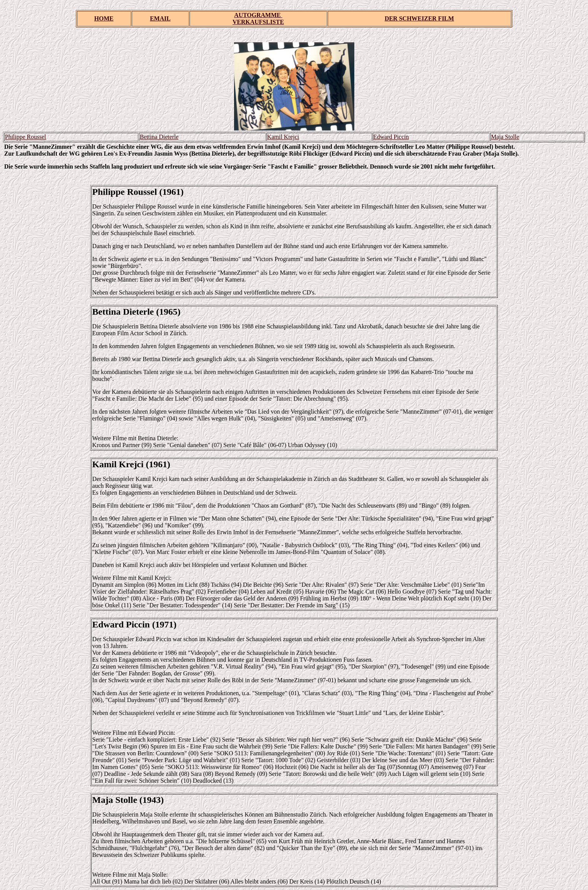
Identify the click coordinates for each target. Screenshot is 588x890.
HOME (104, 18)
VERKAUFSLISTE (258, 22)
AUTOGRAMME (258, 15)
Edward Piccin (391, 137)
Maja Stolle (505, 137)
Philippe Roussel (25, 137)
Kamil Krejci (283, 137)
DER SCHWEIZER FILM (419, 18)
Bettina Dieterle (159, 137)
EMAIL (160, 18)
